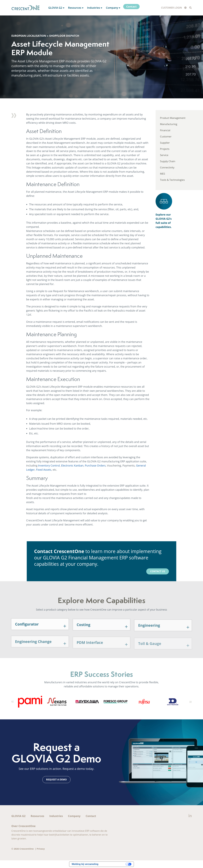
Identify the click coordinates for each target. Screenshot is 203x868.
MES (163, 174)
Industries (56, 816)
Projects (165, 149)
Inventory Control (49, 465)
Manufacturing (169, 124)
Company (74, 816)
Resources (37, 816)
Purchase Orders (95, 465)
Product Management (173, 118)
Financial (165, 130)
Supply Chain (168, 161)
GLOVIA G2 (18, 816)
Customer (166, 136)
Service (164, 155)
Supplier (165, 143)
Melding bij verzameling (85, 864)
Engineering (149, 633)
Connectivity (167, 167)
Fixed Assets (44, 470)
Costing (84, 633)
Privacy (41, 849)
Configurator (27, 632)
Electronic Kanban (72, 465)
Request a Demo (56, 780)
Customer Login (171, 8)
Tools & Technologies (172, 180)
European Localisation (29, 36)
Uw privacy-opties (113, 864)
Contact (91, 816)
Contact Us (158, 571)
